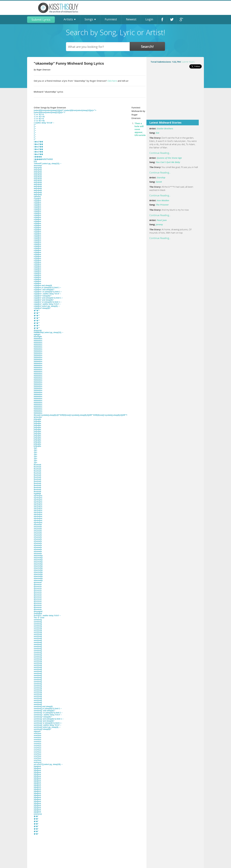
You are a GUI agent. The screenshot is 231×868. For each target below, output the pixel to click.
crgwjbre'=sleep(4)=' (42, 308)
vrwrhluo (37, 733)
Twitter (172, 20)
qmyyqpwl (38, 611)
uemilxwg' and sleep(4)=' (44, 721)
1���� (38, 157)
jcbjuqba (37, 419)
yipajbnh (37, 766)
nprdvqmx (38, 496)
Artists (68, 19)
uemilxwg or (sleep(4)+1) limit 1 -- (48, 709)
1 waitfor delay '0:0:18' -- (44, 123)
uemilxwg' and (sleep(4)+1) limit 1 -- (49, 719)
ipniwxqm (38, 417)
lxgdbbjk (37, 494)
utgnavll (37, 731)
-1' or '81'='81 (39, 121)
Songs (89, 19)
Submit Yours (188, 62)
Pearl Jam (162, 220)
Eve (158, 133)
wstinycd (37, 762)
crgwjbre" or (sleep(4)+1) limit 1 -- (48, 292)
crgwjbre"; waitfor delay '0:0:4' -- (47, 294)
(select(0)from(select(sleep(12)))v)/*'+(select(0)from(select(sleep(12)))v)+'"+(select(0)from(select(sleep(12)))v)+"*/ (65, 111)
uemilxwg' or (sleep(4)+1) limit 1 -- (48, 723)
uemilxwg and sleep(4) (43, 707)
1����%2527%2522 (43, 159)
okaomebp (38, 556)
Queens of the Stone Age (169, 158)
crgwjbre (37, 199)
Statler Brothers (165, 128)
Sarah (159, 182)
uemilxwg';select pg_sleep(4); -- (47, 727)
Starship (161, 177)
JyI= (36, 448)
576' (35, 161)
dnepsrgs (38, 330)
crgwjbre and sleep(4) (43, 285)
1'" (35, 125)
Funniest (111, 19)
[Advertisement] (175, 96)
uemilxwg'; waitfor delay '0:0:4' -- (48, 725)
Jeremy (159, 224)
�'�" (36, 816)
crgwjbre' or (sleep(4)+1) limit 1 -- (48, 302)
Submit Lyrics (41, 20)
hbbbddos (38, 339)
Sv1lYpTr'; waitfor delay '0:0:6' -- (47, 616)
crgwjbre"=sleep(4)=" (43, 296)
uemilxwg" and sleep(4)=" (44, 711)
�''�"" (37, 311)
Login (149, 19)
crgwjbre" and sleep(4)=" (44, 290)
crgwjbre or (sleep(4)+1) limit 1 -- (47, 288)
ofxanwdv (38, 525)
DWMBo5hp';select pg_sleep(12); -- (48, 332)
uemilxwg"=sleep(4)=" (43, 717)
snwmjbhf (38, 614)
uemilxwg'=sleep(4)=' (43, 729)
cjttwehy (37, 197)
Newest (131, 19)
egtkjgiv (37, 335)
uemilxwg (38, 620)
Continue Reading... (160, 153)
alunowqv (38, 166)
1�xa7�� (38, 142)
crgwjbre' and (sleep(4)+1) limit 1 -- (48, 298)
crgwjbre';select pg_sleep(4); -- (47, 306)
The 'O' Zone (39, 618)
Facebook (162, 20)
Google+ (181, 20)
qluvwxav (38, 583)
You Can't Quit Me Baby (168, 162)
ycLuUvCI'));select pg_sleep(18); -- (48, 764)
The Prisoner (162, 205)
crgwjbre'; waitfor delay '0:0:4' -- (47, 304)
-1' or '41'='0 (39, 115)
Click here (112, 81)
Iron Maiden (163, 200)
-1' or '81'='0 (39, 119)
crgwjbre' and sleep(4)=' (44, 300)
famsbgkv (38, 337)
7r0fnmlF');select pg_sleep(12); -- (48, 164)
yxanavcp (38, 814)
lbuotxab (37, 465)
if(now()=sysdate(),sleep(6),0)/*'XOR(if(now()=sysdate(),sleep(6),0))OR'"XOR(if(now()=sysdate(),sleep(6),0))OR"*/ (80, 415)
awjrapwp (38, 168)
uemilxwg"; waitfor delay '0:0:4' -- (48, 715)
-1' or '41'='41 (39, 117)
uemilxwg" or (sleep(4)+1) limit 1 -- (48, 713)
